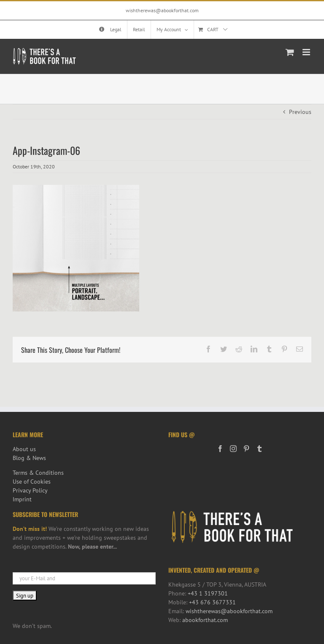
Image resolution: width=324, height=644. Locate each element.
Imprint (22, 499)
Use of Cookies (32, 482)
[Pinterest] (246, 449)
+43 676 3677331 (212, 602)
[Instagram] (233, 449)
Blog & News (29, 458)
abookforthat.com (205, 620)
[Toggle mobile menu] (307, 52)
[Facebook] (220, 449)
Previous (300, 112)
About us (24, 449)
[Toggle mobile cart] (290, 52)
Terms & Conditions (38, 473)
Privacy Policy (30, 490)
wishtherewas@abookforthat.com (162, 10)
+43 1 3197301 (208, 593)
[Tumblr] (259, 449)
